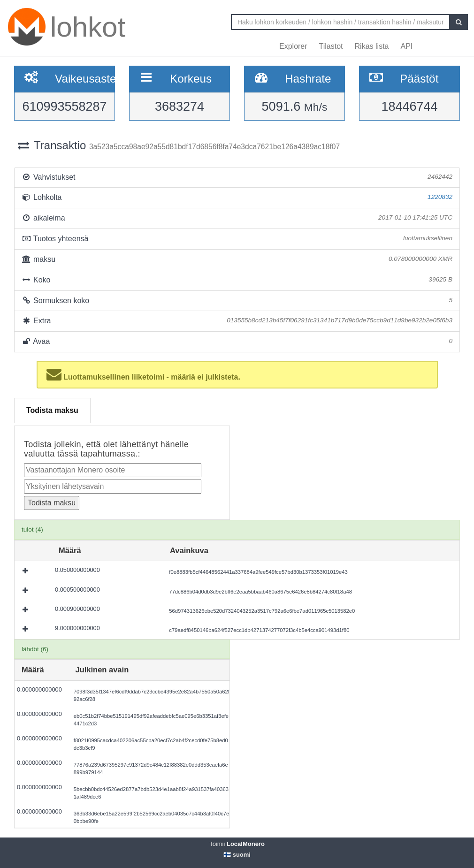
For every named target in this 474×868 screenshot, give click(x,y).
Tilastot (331, 46)
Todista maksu (52, 410)
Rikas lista (372, 46)
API (406, 46)
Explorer (293, 46)
